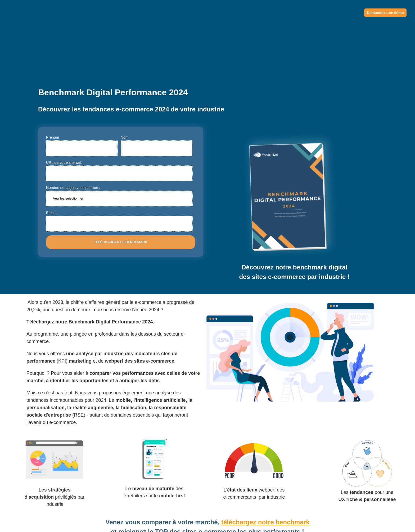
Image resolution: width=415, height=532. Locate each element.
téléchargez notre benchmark (265, 465)
